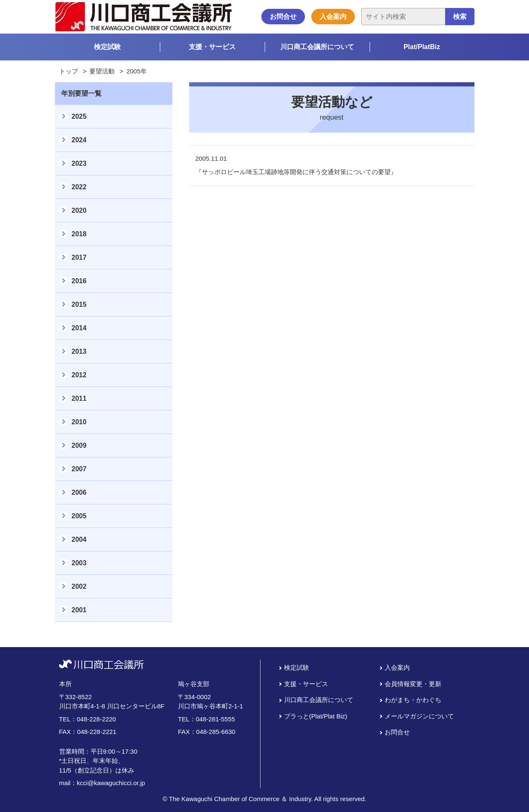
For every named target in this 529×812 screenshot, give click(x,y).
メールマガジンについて (419, 716)
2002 (79, 586)
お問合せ (283, 17)
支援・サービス (212, 47)
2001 (79, 610)
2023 (79, 163)
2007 (79, 469)
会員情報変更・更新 (413, 684)
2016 (79, 281)
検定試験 (107, 47)
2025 (79, 116)
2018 (79, 234)
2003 (79, 563)
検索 (460, 17)
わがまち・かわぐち (413, 700)
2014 (79, 328)
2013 (79, 351)
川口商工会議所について (317, 47)
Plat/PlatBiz (422, 47)
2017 (79, 257)
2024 (79, 140)
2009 (79, 445)
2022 (79, 187)
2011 (79, 398)
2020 (79, 210)
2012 (79, 375)
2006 (79, 492)
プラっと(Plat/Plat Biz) (316, 716)
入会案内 (333, 17)
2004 (79, 539)
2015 (79, 304)
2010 (79, 422)
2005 (79, 516)
